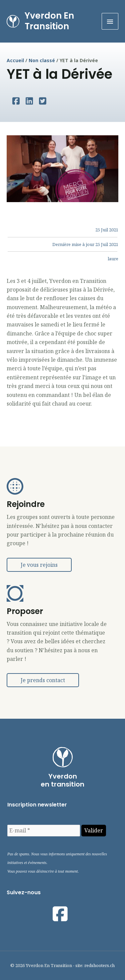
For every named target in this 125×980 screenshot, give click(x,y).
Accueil (15, 60)
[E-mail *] (44, 830)
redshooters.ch (99, 965)
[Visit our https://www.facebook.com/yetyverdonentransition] (60, 914)
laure (113, 259)
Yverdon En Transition (49, 21)
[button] (39, 565)
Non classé (42, 60)
